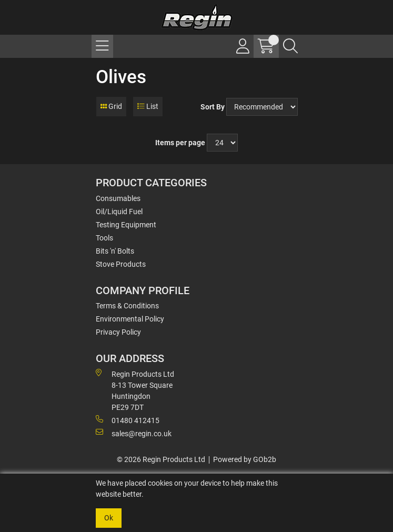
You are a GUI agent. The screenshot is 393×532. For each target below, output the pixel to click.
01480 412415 (128, 420)
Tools (104, 238)
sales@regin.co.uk (134, 433)
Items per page (180, 143)
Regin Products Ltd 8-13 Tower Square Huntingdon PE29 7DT (135, 390)
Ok (109, 518)
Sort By (213, 107)
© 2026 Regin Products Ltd (161, 459)
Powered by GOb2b (245, 459)
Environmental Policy (130, 319)
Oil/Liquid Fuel (119, 212)
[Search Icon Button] (290, 46)
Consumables (118, 198)
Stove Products (121, 264)
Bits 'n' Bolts (115, 251)
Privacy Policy (118, 332)
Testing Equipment (126, 225)
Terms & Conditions (127, 306)
